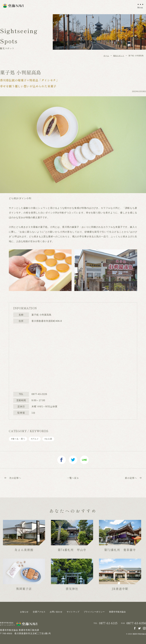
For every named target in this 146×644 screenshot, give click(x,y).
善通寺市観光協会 (117, 612)
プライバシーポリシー (94, 612)
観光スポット (119, 56)
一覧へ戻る (73, 478)
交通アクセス (39, 612)
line (84, 460)
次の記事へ (13, 478)
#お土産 (48, 439)
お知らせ (24, 612)
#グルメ (35, 439)
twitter (73, 460)
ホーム (106, 56)
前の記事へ (133, 478)
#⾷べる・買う (18, 439)
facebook (62, 460)
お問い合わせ (56, 612)
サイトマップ (73, 612)
